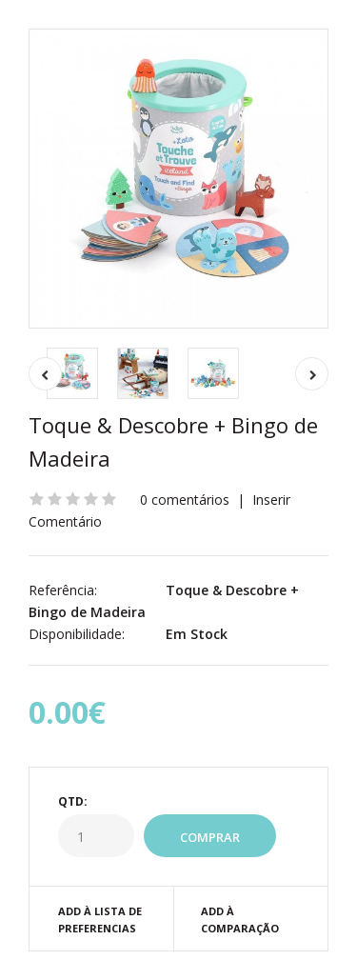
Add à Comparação (240, 920)
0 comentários (185, 500)
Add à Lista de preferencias (100, 920)
